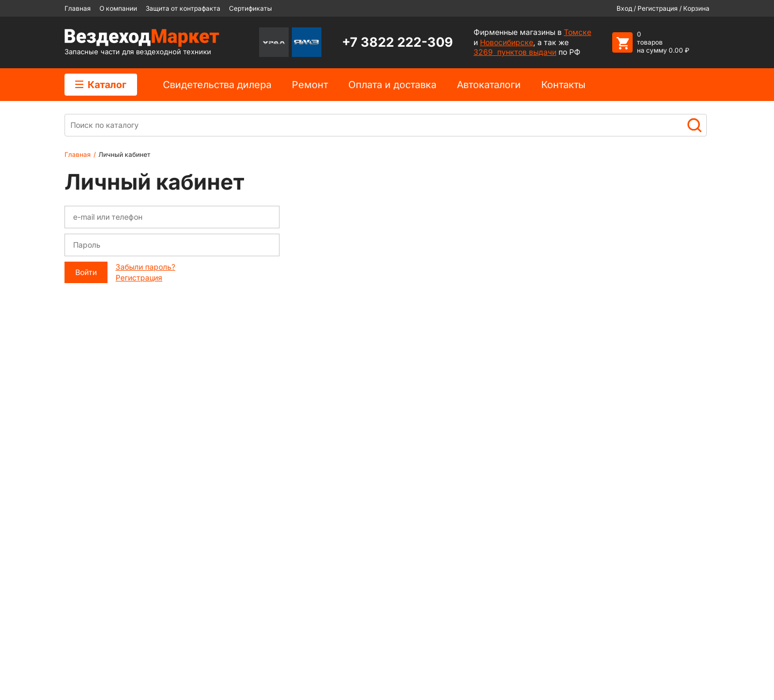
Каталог (101, 85)
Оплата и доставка (392, 85)
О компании (118, 8)
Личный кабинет (124, 154)
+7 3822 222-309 (397, 42)
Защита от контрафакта (183, 8)
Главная (78, 8)
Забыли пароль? (145, 267)
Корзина (696, 8)
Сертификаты (250, 8)
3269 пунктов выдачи (515, 52)
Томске (578, 32)
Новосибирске (507, 42)
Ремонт (310, 85)
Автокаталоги (489, 85)
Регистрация (658, 8)
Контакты (563, 85)
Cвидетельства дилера (217, 85)
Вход (624, 8)
